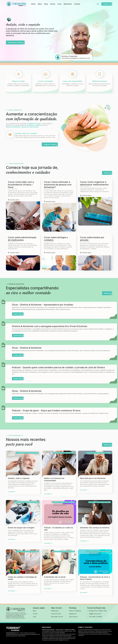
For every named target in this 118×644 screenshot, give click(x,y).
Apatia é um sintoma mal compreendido (54, 479)
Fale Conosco (73, 617)
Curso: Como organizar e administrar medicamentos (94, 183)
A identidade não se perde (55, 577)
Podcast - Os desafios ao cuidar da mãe (58, 529)
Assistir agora (18, 314)
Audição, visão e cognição (19, 478)
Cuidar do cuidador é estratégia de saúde (22, 578)
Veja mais (108, 173)
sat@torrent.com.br (94, 614)
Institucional (55, 611)
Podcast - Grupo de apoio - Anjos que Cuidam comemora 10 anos (46, 411)
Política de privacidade (48, 630)
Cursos (53, 4)
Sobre (40, 4)
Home (33, 4)
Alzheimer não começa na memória (95, 528)
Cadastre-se (107, 4)
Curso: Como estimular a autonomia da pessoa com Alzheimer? (58, 185)
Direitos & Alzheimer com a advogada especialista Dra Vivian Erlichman (50, 326)
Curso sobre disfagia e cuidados (56, 239)
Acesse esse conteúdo (16, 42)
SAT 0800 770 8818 (94, 617)
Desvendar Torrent (57, 617)
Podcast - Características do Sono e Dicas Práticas (95, 578)
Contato (77, 4)
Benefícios (68, 4)
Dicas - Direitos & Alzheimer (27, 348)
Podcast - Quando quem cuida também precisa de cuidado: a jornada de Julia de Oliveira (58, 368)
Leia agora (12, 492)
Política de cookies (70, 630)
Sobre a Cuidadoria (75, 611)
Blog (46, 4)
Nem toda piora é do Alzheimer (93, 478)
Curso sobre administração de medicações (22, 239)
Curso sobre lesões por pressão (92, 239)
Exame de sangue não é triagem (21, 528)
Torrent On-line (56, 614)
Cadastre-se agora (51, 144)
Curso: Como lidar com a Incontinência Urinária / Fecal (21, 185)
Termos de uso (59, 630)
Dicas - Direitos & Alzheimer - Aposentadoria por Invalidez (43, 305)
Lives (60, 4)
